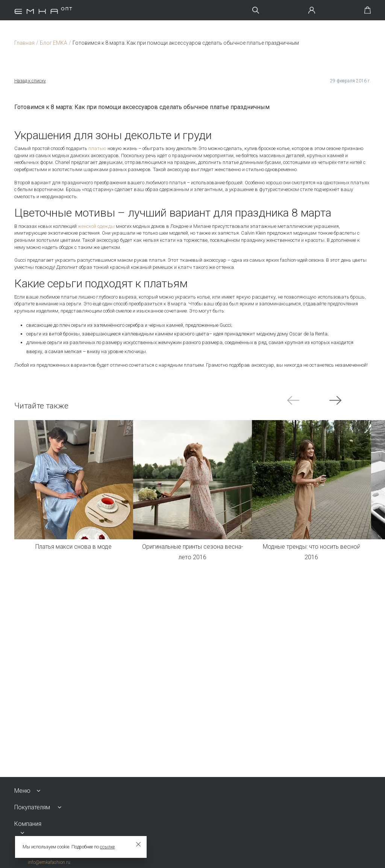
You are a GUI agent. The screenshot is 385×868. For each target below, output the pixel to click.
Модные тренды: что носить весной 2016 (311, 552)
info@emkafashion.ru (49, 862)
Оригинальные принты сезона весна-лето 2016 (192, 552)
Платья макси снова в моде (74, 547)
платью (97, 148)
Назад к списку (30, 81)
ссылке (107, 847)
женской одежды (96, 226)
